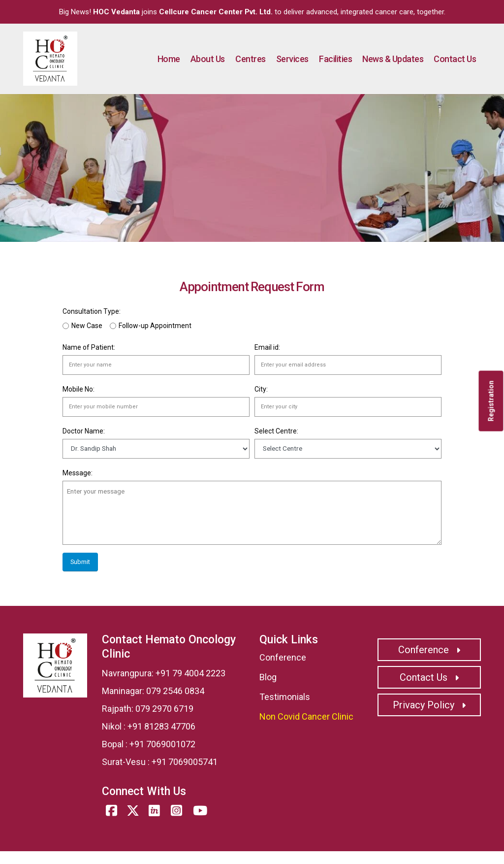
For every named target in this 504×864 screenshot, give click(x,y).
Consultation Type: (92, 311)
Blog (268, 677)
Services (292, 59)
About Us (208, 59)
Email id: (267, 347)
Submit (80, 562)
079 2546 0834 (175, 691)
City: (261, 389)
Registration (491, 401)
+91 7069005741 (185, 762)
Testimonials (285, 697)
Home (169, 59)
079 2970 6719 (164, 709)
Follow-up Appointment (155, 326)
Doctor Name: (84, 431)
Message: (78, 473)
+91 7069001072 (162, 744)
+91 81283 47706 (161, 726)
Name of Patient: (89, 347)
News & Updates (393, 59)
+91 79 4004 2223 (190, 673)
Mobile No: (79, 389)
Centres (251, 59)
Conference (283, 657)
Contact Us (455, 59)
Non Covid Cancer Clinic (306, 716)
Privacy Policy (429, 705)
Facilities (335, 59)
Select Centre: (276, 431)
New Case (87, 326)
